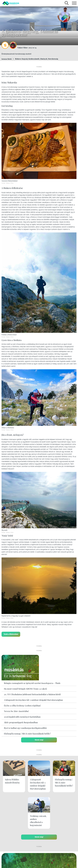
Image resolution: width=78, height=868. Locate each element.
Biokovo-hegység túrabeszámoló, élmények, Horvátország (37, 59)
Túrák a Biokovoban (11, 634)
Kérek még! (39, 740)
